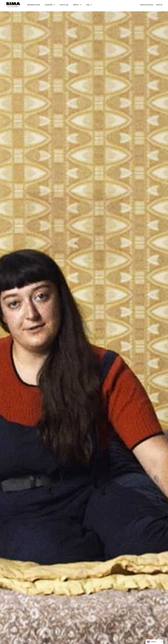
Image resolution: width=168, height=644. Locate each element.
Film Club (64, 5)
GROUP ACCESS (147, 5)
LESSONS (50, 5)
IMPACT (77, 5)
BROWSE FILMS (34, 5)
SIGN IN (159, 5)
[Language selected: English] (154, 642)
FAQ (89, 5)
